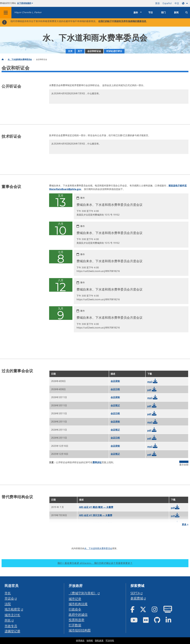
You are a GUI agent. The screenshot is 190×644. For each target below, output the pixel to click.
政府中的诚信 (78, 614)
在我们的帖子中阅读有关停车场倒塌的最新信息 (122, 21)
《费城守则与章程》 (83, 593)
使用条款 (80, 641)
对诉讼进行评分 (114, 51)
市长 (8, 593)
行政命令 (75, 609)
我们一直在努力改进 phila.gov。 (95, 563)
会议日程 (115, 389)
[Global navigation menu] (6, 13)
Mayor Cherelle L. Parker (28, 12)
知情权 (90, 641)
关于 (80, 51)
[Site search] (187, 13)
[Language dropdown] (185, 3)
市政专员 (11, 626)
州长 (8, 620)
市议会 (9, 598)
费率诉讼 (97, 462)
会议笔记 (115, 405)
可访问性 (110, 641)
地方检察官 (12, 609)
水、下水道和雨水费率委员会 (20, 59)
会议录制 (115, 381)
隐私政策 (99, 641)
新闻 (176, 13)
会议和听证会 (94, 51)
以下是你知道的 (25, 3)
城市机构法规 (78, 604)
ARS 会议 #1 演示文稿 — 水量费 (96, 515)
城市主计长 (12, 615)
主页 (70, 51)
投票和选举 (77, 620)
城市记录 (75, 599)
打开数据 (75, 625)
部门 (163, 13)
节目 (151, 13)
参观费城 (137, 598)
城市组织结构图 (80, 630)
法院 (8, 604)
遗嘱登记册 (12, 631)
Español (167, 3)
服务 (136, 13)
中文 (177, 3)
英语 (157, 3)
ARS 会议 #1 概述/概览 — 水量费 (96, 507)
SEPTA (135, 593)
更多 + (185, 524)
